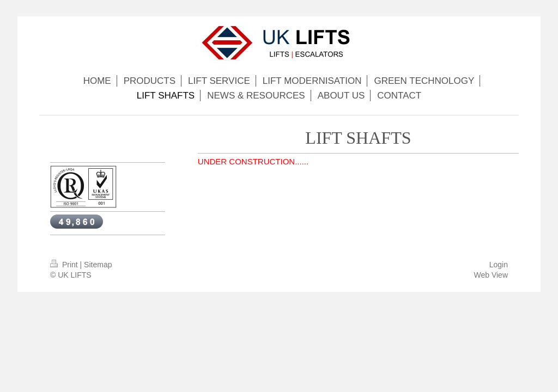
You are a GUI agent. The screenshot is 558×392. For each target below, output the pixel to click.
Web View (491, 275)
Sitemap (98, 265)
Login (499, 265)
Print (65, 265)
